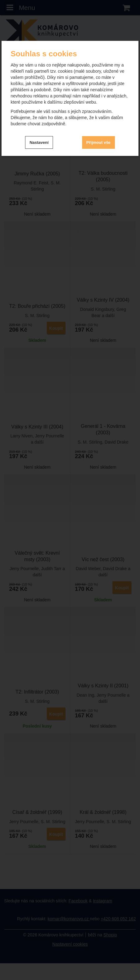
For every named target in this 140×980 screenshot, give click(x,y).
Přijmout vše (98, 142)
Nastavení (39, 142)
